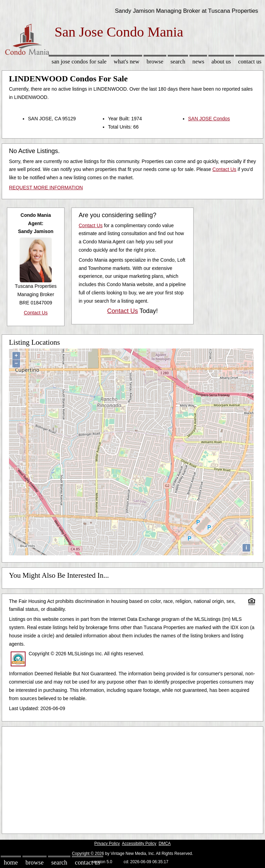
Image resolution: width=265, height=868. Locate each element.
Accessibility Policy (139, 844)
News (199, 62)
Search (178, 62)
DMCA (165, 844)
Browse (155, 62)
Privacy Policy (107, 844)
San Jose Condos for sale (79, 62)
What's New (127, 62)
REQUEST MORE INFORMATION (46, 188)
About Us (221, 62)
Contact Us (250, 62)
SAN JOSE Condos (209, 119)
